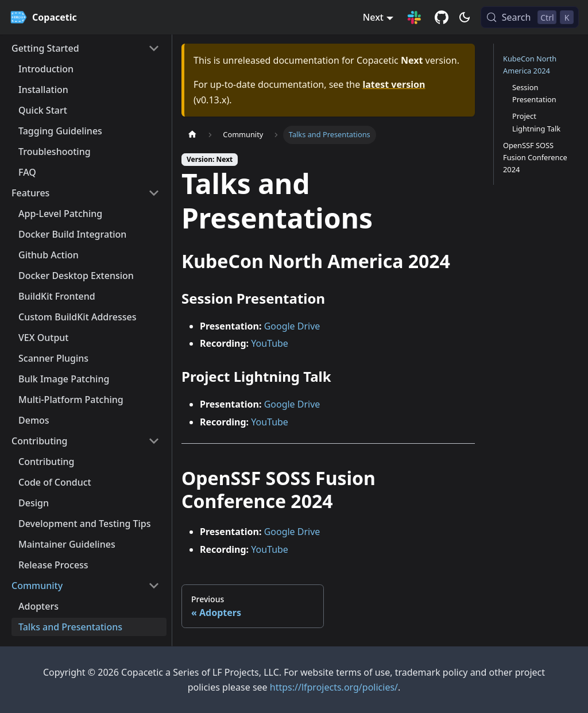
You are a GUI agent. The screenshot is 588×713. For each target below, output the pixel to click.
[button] (86, 48)
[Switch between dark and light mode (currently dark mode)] (465, 17)
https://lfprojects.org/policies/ (334, 687)
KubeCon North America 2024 (530, 65)
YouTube (270, 343)
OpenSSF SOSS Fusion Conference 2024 (535, 157)
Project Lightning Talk (536, 122)
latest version (394, 84)
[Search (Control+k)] (530, 17)
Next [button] (373, 17)
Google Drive (292, 326)
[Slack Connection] (414, 17)
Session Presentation (534, 93)
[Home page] (192, 135)
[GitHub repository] (442, 17)
